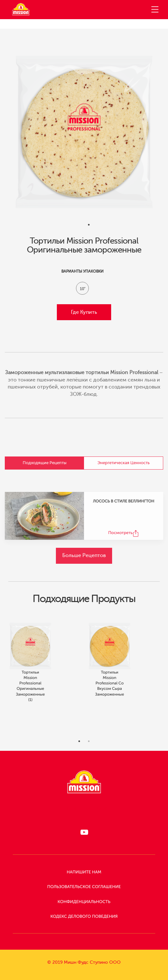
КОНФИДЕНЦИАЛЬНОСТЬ (84, 902)
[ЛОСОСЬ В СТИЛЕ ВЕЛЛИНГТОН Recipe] (44, 516)
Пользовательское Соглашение (84, 887)
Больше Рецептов (84, 555)
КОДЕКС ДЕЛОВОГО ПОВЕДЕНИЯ (84, 917)
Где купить (84, 312)
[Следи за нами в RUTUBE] (84, 832)
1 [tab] (89, 225)
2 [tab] (89, 748)
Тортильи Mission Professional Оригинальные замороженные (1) (30, 693)
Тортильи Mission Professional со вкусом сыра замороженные (110, 690)
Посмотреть (120, 533)
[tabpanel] (84, 132)
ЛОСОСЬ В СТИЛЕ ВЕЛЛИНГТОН (124, 501)
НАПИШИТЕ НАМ (84, 872)
